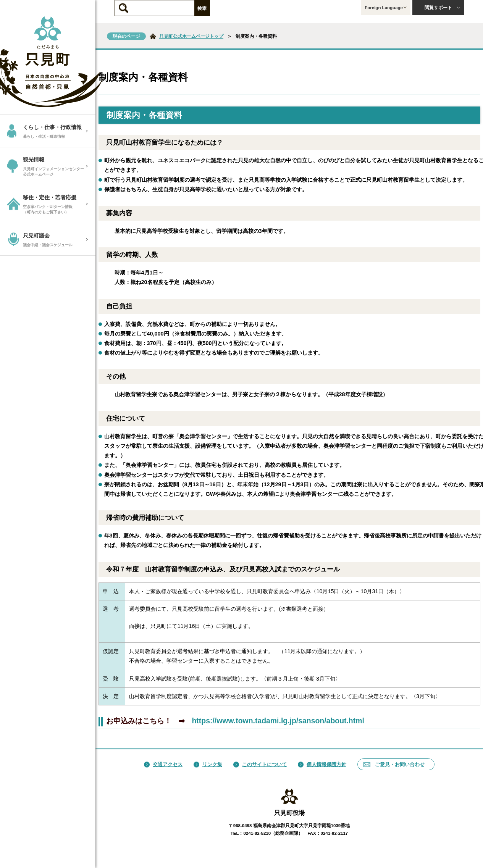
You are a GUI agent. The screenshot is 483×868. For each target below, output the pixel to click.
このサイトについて (260, 764)
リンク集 (208, 764)
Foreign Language (386, 8)
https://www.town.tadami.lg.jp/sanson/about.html (278, 721)
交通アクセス (163, 764)
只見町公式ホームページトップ (191, 36)
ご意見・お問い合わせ (394, 764)
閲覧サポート (443, 8)
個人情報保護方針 (322, 764)
